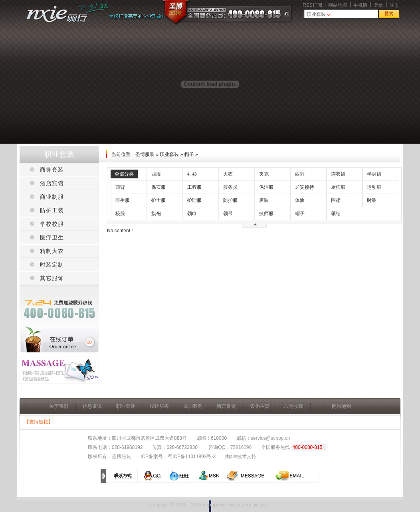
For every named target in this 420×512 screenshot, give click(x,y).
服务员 (230, 187)
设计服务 (159, 406)
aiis (234, 457)
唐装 (264, 200)
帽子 (189, 154)
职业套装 (316, 14)
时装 (372, 200)
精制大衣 (52, 251)
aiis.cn (259, 505)
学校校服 (52, 224)
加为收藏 (293, 406)
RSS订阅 (312, 5)
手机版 (361, 5)
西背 (120, 187)
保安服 (158, 187)
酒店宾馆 (52, 183)
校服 (120, 213)
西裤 (300, 174)
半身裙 (374, 174)
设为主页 (260, 406)
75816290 (241, 447)
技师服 (266, 213)
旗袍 (156, 213)
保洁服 (266, 187)
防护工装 (52, 210)
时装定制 (52, 265)
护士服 (158, 200)
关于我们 (59, 406)
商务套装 (52, 170)
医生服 (123, 200)
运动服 (374, 187)
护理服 (194, 200)
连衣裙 (338, 174)
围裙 (336, 200)
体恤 (300, 200)
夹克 (264, 174)
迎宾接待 (305, 187)
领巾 (192, 213)
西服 (156, 174)
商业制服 (52, 197)
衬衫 (192, 174)
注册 (394, 5)
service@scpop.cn (270, 438)
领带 (228, 213)
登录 (378, 5)
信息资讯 (92, 406)
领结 (336, 213)
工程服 (194, 187)
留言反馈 (226, 406)
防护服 (230, 200)
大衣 (228, 174)
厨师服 (338, 187)
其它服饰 (52, 278)
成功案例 (193, 406)
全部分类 (124, 174)
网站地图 (338, 5)
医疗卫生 (52, 237)
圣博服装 (145, 154)
